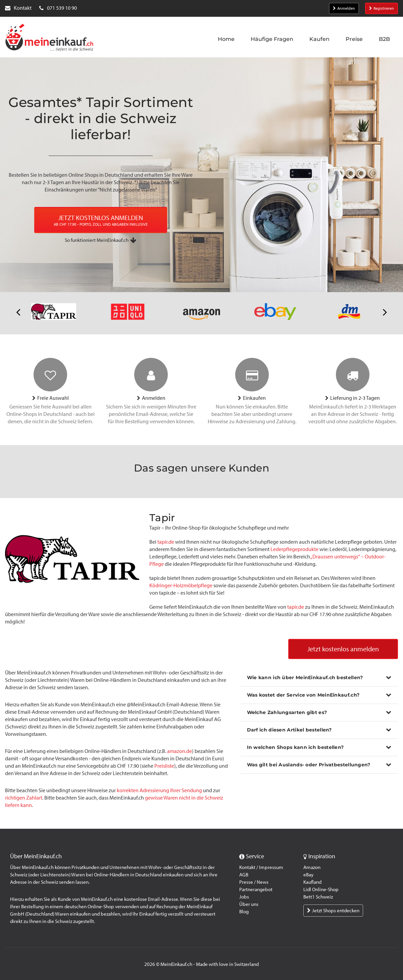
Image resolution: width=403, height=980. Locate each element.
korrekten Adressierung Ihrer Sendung (159, 791)
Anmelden (344, 8)
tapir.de (166, 542)
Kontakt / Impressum (261, 867)
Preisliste (164, 766)
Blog (244, 912)
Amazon (312, 867)
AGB (244, 875)
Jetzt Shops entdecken (333, 911)
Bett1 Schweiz (318, 897)
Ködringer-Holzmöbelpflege (181, 585)
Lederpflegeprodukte (294, 549)
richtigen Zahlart (24, 798)
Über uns (249, 904)
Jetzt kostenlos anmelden (343, 649)
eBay (308, 875)
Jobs (244, 897)
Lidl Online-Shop (321, 889)
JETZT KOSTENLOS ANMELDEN (101, 221)
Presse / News (254, 882)
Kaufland (312, 882)
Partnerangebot (256, 889)
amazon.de (180, 751)
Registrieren (382, 8)
